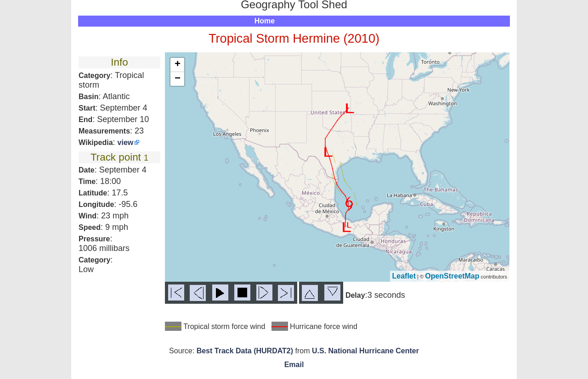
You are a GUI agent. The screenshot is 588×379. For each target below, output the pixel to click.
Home (265, 21)
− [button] (178, 79)
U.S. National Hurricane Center (365, 351)
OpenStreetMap (452, 276)
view (126, 142)
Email (294, 365)
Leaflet (404, 276)
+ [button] (178, 65)
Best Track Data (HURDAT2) (245, 351)
